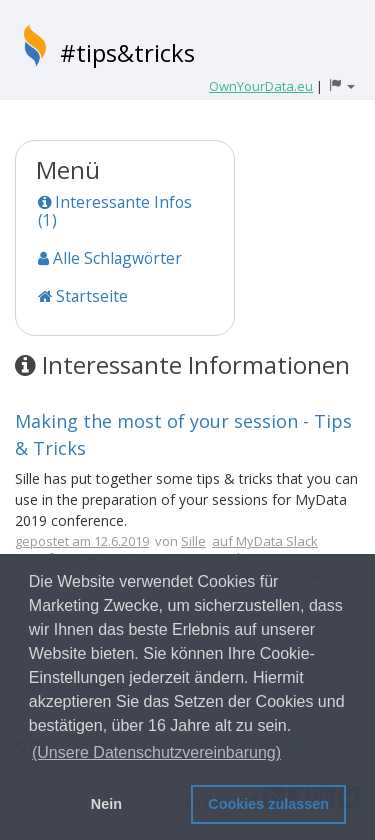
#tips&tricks (127, 52)
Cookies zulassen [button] (268, 804)
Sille (193, 541)
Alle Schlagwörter (110, 258)
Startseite (83, 296)
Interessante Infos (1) (115, 211)
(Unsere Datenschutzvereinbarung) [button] (156, 752)
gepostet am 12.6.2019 (82, 541)
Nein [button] (106, 804)
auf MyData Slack (265, 541)
